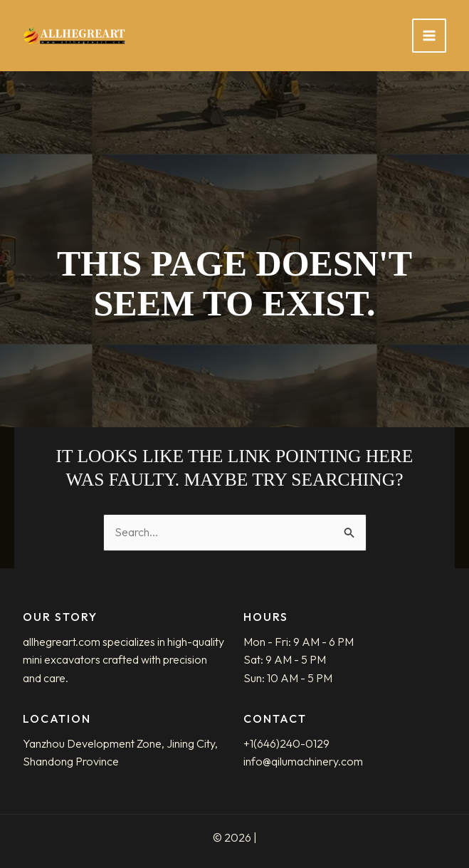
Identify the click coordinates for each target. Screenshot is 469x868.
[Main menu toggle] (429, 36)
